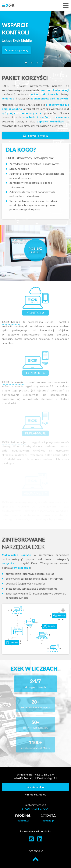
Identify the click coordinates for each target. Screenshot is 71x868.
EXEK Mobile (11, 322)
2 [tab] (33, 64)
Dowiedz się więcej (16, 50)
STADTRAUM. (36, 809)
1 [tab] (27, 64)
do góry (35, 856)
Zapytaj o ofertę (36, 136)
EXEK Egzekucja (13, 382)
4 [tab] (44, 64)
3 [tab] (38, 64)
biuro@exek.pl (35, 787)
